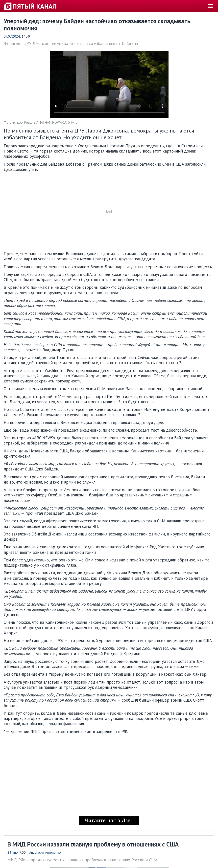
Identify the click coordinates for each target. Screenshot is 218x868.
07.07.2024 (12, 36)
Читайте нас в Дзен (109, 820)
